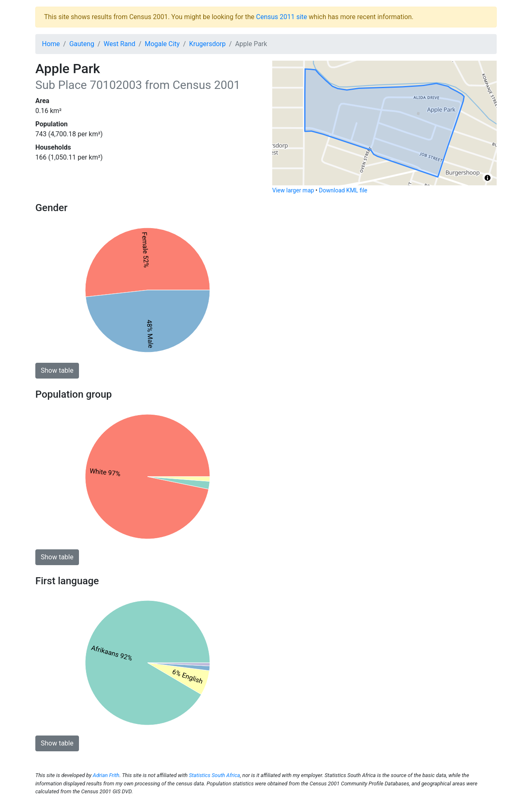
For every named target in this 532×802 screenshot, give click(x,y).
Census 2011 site (282, 17)
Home (51, 44)
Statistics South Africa (214, 775)
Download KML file (343, 190)
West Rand (119, 44)
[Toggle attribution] (488, 178)
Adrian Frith (106, 775)
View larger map (293, 190)
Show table (57, 370)
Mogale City (162, 44)
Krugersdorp (207, 44)
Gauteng (82, 44)
